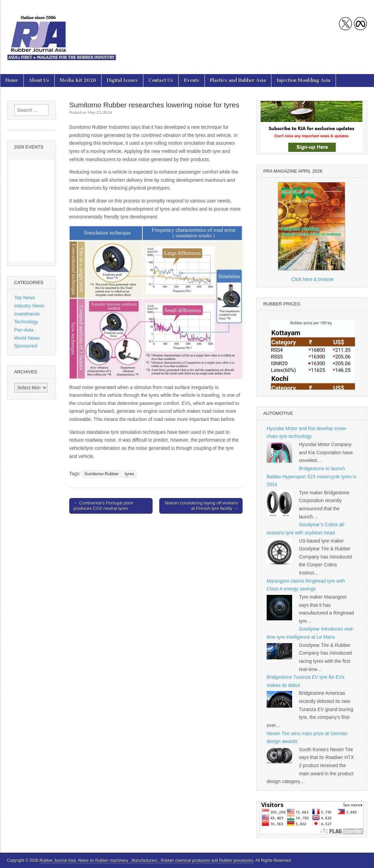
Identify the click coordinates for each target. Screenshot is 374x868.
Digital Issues (122, 80)
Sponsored (26, 346)
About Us (39, 80)
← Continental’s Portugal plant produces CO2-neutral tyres (103, 506)
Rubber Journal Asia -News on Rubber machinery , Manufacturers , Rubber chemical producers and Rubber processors (147, 861)
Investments (27, 314)
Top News (25, 298)
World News (27, 338)
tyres (130, 474)
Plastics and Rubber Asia (238, 80)
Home (12, 80)
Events (192, 80)
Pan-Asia (24, 330)
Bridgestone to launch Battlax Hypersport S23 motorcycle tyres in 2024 (312, 476)
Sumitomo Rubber (102, 474)
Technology (26, 322)
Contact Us (161, 80)
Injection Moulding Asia (304, 80)
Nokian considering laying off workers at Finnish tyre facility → (202, 506)
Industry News (29, 306)
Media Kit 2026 (78, 80)
